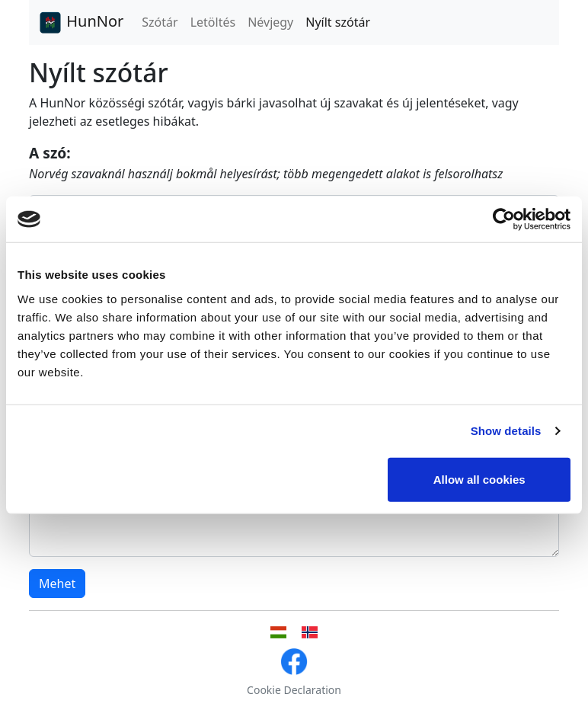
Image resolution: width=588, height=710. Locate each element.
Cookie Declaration (294, 690)
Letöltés (213, 22)
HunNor (81, 23)
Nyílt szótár (338, 22)
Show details (506, 431)
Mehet (57, 584)
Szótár (160, 22)
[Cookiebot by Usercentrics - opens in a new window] (504, 219)
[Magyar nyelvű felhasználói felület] (278, 632)
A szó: (50, 153)
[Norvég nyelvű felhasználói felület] (310, 632)
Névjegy (270, 22)
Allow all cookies (479, 479)
